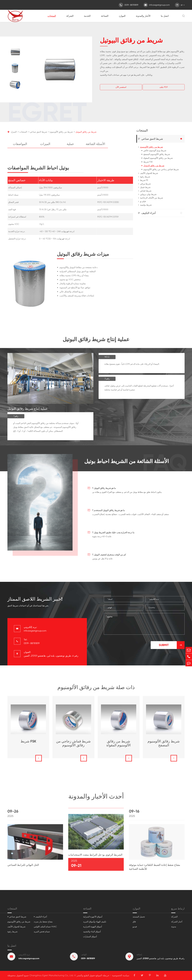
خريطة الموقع (103, 975)
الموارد (122, 16)
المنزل (14, 134)
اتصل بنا (165, 16)
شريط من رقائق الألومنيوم (61, 134)
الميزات (45, 146)
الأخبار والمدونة (143, 16)
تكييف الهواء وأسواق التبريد (95, 922)
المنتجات (52, 16)
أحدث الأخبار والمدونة (96, 798)
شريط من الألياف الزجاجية (151, 198)
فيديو (135, 927)
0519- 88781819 (128, 5)
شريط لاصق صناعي (38, 134)
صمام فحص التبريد (42, 932)
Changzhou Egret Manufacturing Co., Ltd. (51, 975)
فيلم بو (143, 201)
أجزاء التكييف (149, 213)
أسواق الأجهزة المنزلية (93, 917)
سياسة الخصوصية (121, 975)
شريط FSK (148, 162)
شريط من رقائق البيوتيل (86, 134)
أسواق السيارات (90, 937)
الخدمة (87, 16)
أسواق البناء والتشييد (92, 932)
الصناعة (105, 16)
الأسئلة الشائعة (95, 146)
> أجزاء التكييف (40, 917)
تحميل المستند (139, 917)
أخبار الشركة (177, 922)
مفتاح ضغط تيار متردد (43, 922)
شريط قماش (146, 191)
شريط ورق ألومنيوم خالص (155, 150)
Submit (172, 645)
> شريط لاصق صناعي (17, 917)
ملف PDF (164, 87)
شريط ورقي (145, 184)
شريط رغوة (145, 177)
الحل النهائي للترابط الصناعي (23, 867)
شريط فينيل (145, 187)
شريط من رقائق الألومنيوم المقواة (158, 158)
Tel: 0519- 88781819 (32, 641)
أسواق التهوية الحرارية (92, 927)
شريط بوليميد (146, 205)
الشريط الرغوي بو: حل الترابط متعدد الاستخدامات (95, 856)
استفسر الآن (121, 87)
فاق (134, 922)
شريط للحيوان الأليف (149, 173)
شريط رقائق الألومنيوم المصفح (157, 154)
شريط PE (144, 180)
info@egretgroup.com (157, 5)
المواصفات (20, 146)
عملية (70, 146)
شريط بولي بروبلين (148, 194)
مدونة (174, 927)
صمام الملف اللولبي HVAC (45, 927)
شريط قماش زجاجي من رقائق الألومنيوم (161, 169)
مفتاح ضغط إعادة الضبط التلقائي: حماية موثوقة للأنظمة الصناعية (155, 869)
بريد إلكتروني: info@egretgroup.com (35, 629)
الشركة (70, 16)
